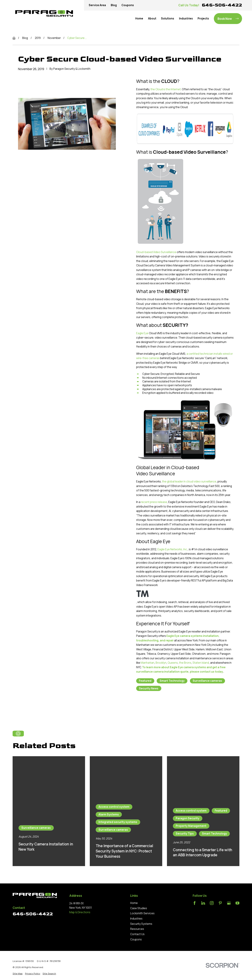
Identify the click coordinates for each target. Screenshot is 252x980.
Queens (173, 663)
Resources (137, 929)
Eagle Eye (142, 333)
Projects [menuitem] (203, 18)
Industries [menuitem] (186, 18)
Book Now (228, 19)
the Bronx (185, 663)
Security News (149, 688)
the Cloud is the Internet (166, 89)
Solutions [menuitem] (168, 18)
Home (134, 903)
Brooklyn (161, 663)
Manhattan (148, 663)
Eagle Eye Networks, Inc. (173, 549)
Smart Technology (172, 681)
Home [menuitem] (139, 18)
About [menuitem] (152, 18)
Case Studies (139, 908)
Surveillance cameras (207, 681)
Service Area (97, 5)
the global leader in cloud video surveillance (189, 482)
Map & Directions (80, 912)
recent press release (154, 502)
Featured (145, 681)
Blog (114, 5)
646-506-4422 (222, 5)
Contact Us (137, 934)
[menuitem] (18, 974)
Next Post (182, 707)
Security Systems (141, 924)
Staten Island (201, 663)
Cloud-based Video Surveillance (156, 252)
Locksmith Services (142, 913)
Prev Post (150, 707)
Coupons (128, 5)
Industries (136, 919)
